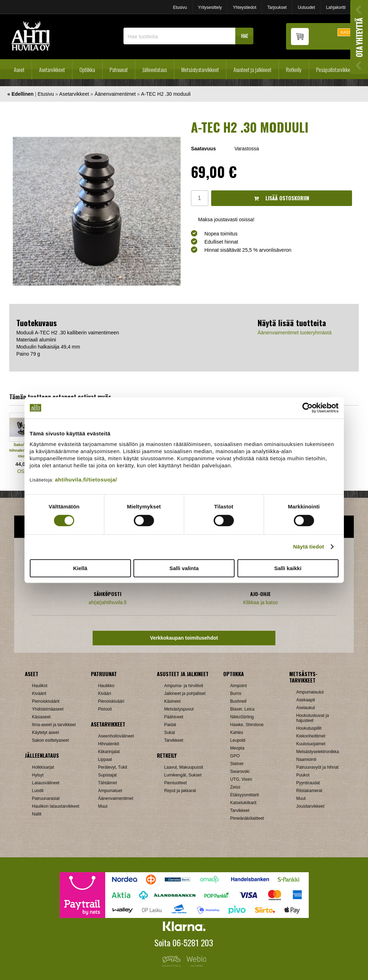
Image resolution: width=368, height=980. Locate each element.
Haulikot (40, 686)
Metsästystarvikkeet (200, 69)
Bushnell (238, 701)
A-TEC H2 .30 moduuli (166, 94)
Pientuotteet (175, 783)
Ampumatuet (110, 791)
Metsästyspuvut (179, 709)
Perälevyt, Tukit (112, 767)
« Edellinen (21, 94)
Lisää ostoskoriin (282, 198)
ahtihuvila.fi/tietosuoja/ (86, 480)
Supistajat (107, 775)
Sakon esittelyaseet (50, 740)
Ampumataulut (310, 692)
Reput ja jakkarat (180, 791)
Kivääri (105, 694)
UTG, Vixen (241, 779)
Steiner (237, 764)
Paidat (170, 725)
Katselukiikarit (243, 803)
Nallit (37, 814)
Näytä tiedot (309, 547)
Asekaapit (306, 700)
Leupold (238, 740)
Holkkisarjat (43, 767)
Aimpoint (239, 686)
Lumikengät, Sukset (183, 775)
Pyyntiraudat (308, 783)
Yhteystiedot (245, 7)
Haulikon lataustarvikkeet (56, 806)
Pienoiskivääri (111, 701)
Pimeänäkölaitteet (247, 818)
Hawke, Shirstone (247, 725)
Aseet (19, 69)
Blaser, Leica (243, 709)
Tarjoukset (277, 7)
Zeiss (235, 787)
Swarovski (240, 772)
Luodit (38, 791)
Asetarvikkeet (52, 69)
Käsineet (172, 701)
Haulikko (106, 686)
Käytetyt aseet (45, 733)
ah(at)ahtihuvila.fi (108, 602)
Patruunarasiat (46, 798)
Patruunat (119, 69)
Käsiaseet (41, 717)
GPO (235, 756)
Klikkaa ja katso (260, 602)
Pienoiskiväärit (46, 701)
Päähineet (174, 717)
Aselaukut (306, 708)
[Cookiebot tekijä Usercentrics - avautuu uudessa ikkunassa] (307, 408)
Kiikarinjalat (109, 752)
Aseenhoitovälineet (116, 736)
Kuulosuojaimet (311, 744)
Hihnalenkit (108, 744)
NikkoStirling (242, 717)
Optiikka (87, 69)
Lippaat (105, 759)
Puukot (303, 775)
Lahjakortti (336, 7)
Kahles (237, 733)
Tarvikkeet (174, 740)
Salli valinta (184, 568)
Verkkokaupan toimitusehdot (184, 638)
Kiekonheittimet (311, 736)
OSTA (24, 471)
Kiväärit (39, 694)
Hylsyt (38, 775)
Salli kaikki (288, 568)
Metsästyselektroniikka (318, 752)
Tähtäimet (107, 783)
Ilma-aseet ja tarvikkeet (54, 725)
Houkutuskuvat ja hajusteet (313, 718)
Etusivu (180, 7)
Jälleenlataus (155, 69)
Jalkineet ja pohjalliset (185, 694)
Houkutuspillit (309, 728)
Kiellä (80, 568)
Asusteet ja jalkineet (252, 69)
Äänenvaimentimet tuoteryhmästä (295, 333)
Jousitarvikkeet (310, 806)
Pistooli (105, 709)
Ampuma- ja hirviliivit (183, 686)
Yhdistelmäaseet (48, 709)
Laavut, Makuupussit (183, 767)
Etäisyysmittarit (245, 795)
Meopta (237, 748)
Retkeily (294, 69)
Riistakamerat (309, 791)
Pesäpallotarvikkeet (335, 69)
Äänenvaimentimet (115, 94)
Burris (236, 694)
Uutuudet (306, 7)
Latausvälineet (46, 783)
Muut (103, 806)
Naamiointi (306, 759)
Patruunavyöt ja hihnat (317, 767)
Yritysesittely (210, 7)
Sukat (169, 733)
